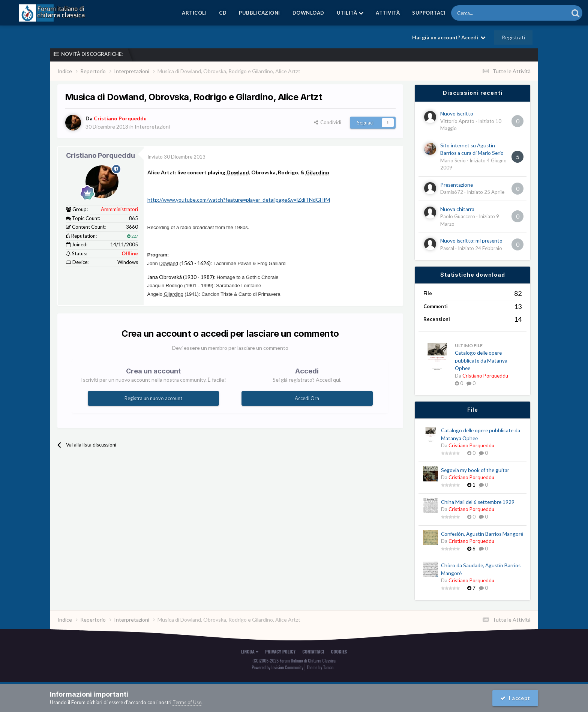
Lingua (250, 651)
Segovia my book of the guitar (475, 470)
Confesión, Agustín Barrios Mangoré (482, 534)
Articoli (194, 13)
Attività (388, 13)
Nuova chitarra (457, 209)
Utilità (350, 13)
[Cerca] (489, 13)
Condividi (328, 122)
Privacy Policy (280, 651)
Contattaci (313, 651)
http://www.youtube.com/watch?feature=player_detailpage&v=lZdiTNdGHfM (239, 200)
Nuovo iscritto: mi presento (471, 241)
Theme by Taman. (321, 667)
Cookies (339, 651)
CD (223, 13)
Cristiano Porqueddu (100, 155)
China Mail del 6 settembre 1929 (478, 502)
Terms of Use (187, 702)
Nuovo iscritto (457, 114)
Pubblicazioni (259, 13)
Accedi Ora (307, 398)
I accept (515, 698)
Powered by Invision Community (277, 667)
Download (308, 13)
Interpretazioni (152, 127)
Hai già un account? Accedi (449, 37)
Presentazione (457, 185)
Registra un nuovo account (153, 398)
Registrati (513, 37)
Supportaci (429, 13)
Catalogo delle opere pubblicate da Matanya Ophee (481, 360)
